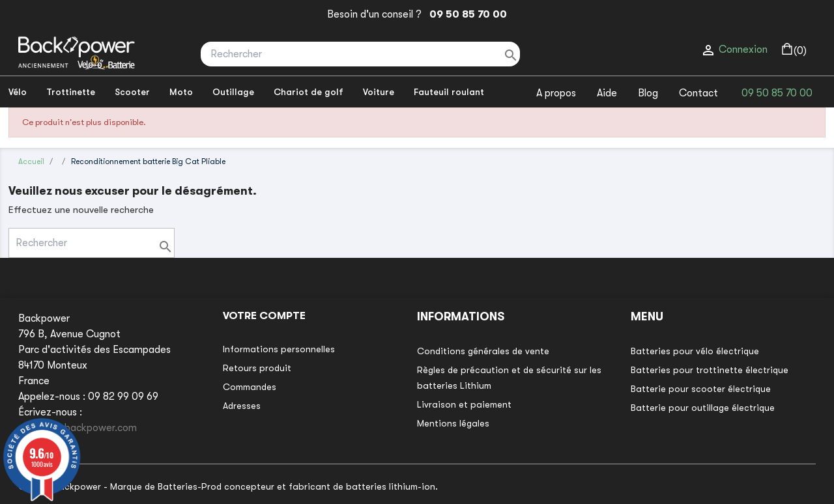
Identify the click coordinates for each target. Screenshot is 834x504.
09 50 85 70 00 (466, 14)
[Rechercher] (360, 54)
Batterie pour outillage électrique (703, 408)
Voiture (379, 92)
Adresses (242, 406)
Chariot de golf (309, 92)
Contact (698, 93)
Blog (648, 93)
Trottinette (71, 92)
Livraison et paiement (464, 404)
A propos (556, 93)
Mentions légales (453, 423)
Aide (607, 93)
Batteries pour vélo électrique (695, 351)
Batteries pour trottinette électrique (710, 370)
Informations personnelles (279, 349)
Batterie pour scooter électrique (701, 389)
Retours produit (257, 368)
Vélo (18, 92)
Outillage (233, 92)
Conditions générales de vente (483, 351)
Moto (181, 92)
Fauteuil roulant (449, 92)
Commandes (250, 387)
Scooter (132, 92)
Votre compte (264, 316)
